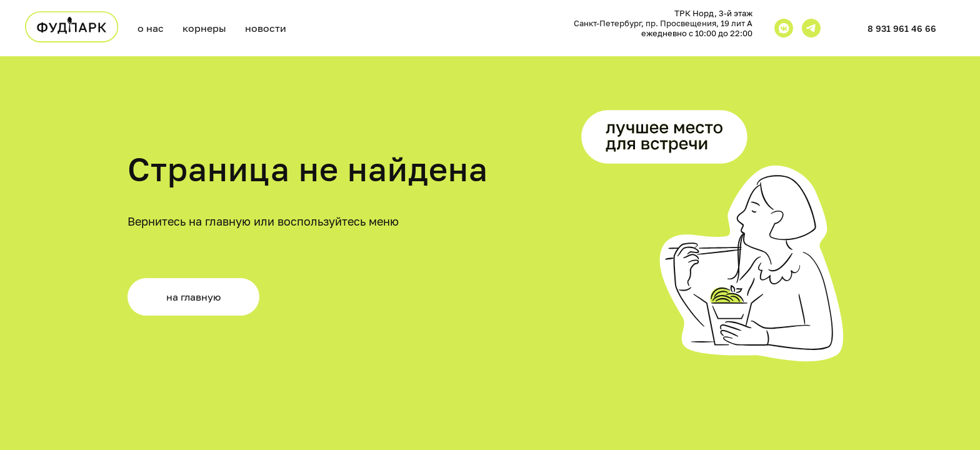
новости (266, 28)
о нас (151, 28)
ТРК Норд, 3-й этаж (713, 13)
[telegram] (811, 28)
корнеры (204, 28)
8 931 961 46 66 (902, 28)
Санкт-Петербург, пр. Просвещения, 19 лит (660, 23)
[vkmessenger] (784, 28)
